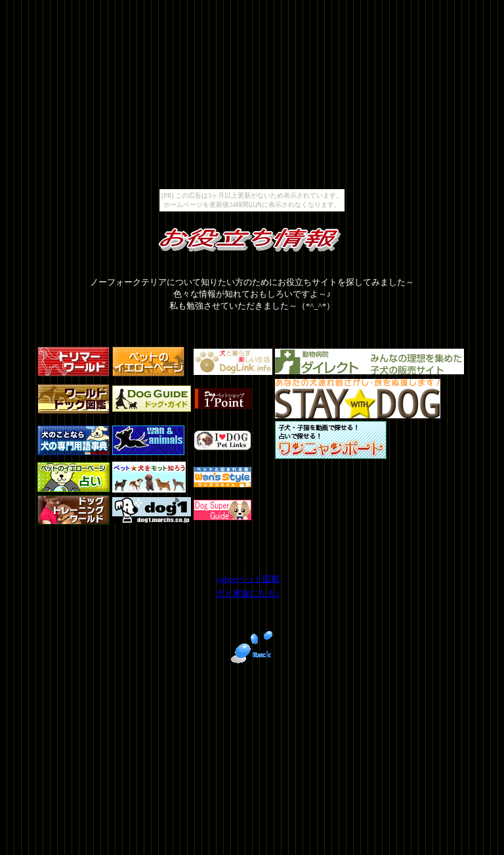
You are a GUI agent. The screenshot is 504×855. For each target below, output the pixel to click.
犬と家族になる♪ (248, 593)
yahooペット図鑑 (248, 579)
